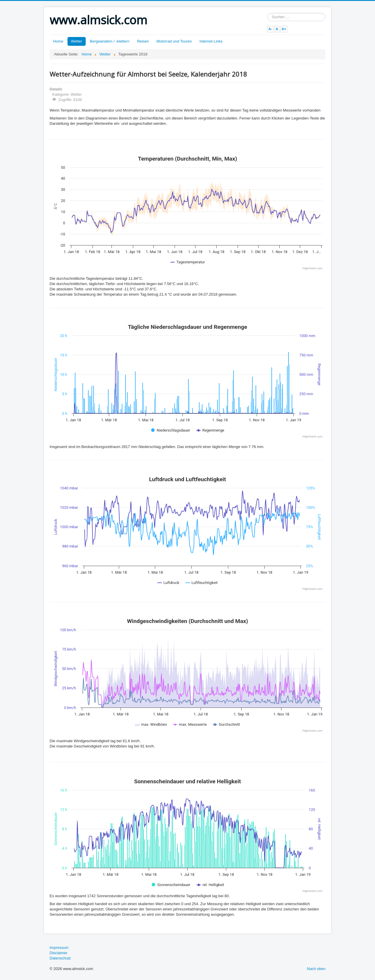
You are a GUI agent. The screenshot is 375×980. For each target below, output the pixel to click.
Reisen (143, 41)
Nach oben (316, 969)
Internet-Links (211, 41)
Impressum (59, 948)
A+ (284, 29)
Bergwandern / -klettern (110, 41)
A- (270, 29)
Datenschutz (60, 958)
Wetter (77, 41)
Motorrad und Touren (174, 41)
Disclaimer (59, 953)
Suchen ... (267, 13)
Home (58, 41)
